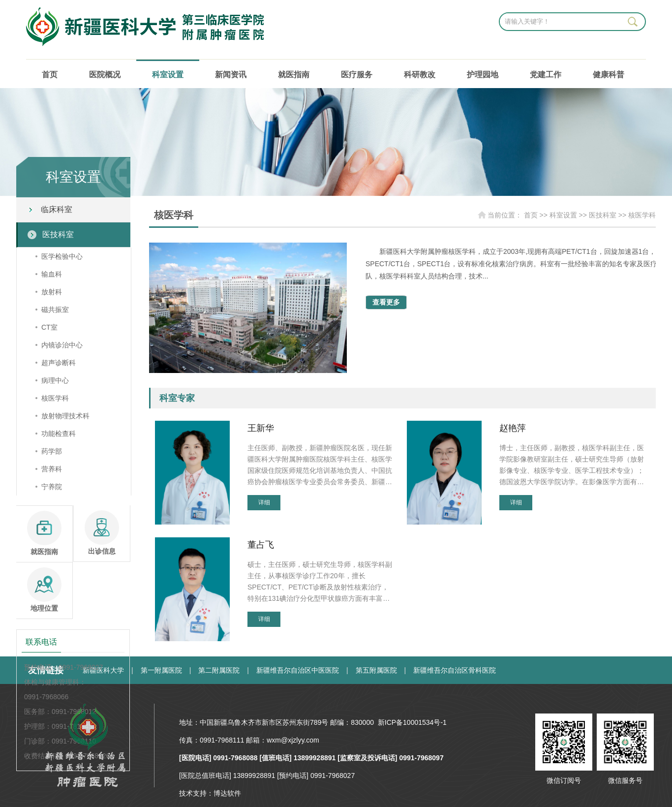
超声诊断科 (59, 363)
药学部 (52, 451)
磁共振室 (55, 310)
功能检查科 (59, 434)
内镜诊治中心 (62, 345)
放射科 (52, 292)
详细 (264, 502)
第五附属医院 (376, 670)
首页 (50, 75)
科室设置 (168, 75)
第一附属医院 (161, 670)
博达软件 (227, 793)
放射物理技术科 (65, 416)
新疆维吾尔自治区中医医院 (298, 670)
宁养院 (52, 487)
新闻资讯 (231, 75)
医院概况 (105, 75)
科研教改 (420, 75)
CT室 (49, 327)
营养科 (52, 469)
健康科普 (609, 75)
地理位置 (44, 590)
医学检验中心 (62, 256)
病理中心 (55, 380)
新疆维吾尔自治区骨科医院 (455, 670)
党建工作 (546, 75)
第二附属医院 (219, 670)
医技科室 (58, 234)
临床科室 (57, 209)
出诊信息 (102, 533)
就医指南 (294, 75)
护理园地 (483, 75)
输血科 (52, 274)
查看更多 (386, 302)
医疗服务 (357, 75)
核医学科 (55, 398)
